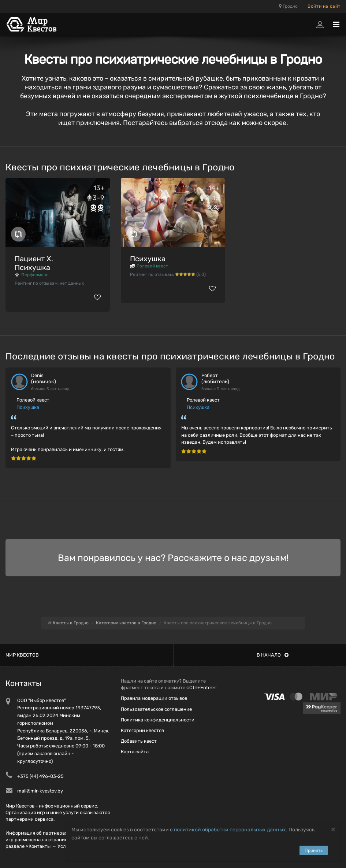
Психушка (148, 259)
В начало (273, 655)
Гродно (288, 6)
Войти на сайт (324, 6)
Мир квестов (22, 655)
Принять (314, 850)
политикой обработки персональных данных (230, 830)
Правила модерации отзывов (154, 698)
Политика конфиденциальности (158, 720)
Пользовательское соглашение (156, 709)
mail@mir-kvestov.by (40, 791)
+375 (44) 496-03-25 (40, 776)
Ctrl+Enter (201, 688)
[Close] (333, 829)
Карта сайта (135, 752)
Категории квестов (142, 730)
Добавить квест (139, 741)
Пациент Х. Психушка (34, 263)
